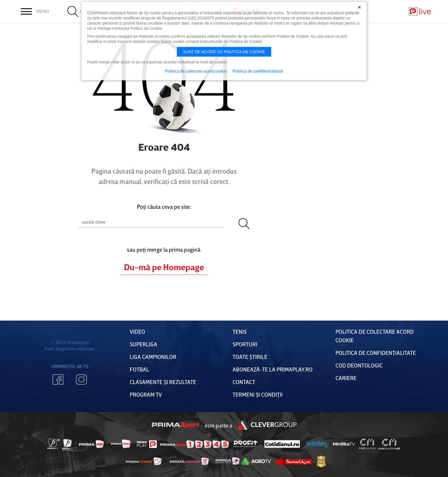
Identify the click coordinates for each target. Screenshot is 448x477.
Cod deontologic (359, 365)
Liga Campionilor (153, 357)
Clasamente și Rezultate (163, 382)
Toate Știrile (250, 357)
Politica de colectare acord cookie (196, 71)
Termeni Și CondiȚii (258, 394)
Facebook (58, 379)
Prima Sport (176, 425)
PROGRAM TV (146, 394)
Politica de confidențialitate (376, 353)
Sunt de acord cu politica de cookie (224, 52)
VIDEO (137, 331)
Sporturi (245, 344)
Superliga (143, 344)
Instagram (81, 379)
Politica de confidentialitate (258, 71)
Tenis (240, 331)
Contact (244, 382)
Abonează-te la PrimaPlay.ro (273, 369)
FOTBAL (139, 369)
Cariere (346, 378)
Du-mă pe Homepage (164, 267)
